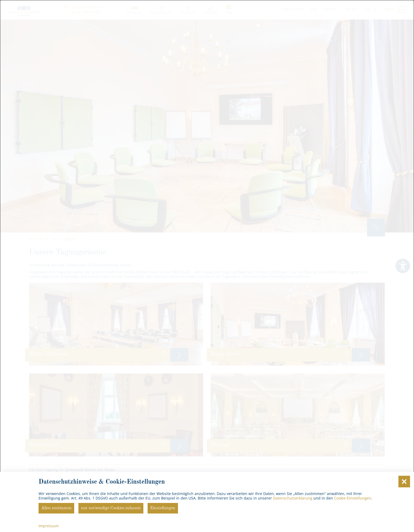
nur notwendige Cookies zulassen (111, 508)
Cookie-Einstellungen (353, 498)
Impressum (49, 526)
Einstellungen (163, 508)
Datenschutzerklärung (293, 498)
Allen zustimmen (56, 508)
